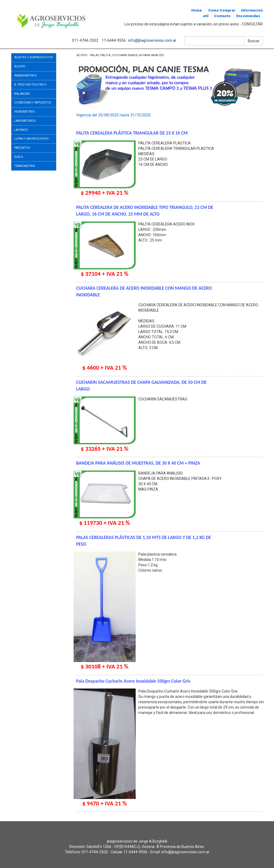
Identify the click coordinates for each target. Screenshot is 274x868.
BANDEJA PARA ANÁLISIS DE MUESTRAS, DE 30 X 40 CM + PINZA (138, 463)
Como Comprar (222, 10)
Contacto (222, 16)
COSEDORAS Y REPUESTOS (33, 103)
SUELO (19, 157)
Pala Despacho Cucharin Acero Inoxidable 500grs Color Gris (133, 681)
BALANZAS (22, 94)
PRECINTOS (22, 148)
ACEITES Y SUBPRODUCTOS (33, 57)
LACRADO (21, 130)
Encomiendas (248, 16)
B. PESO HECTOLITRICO (30, 85)
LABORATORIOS (25, 121)
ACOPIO (20, 66)
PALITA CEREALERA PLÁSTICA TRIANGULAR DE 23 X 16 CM (132, 133)
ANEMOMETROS (25, 76)
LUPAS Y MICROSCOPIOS (31, 139)
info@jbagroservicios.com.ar (152, 40)
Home (197, 10)
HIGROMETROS (24, 112)
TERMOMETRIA (24, 166)
